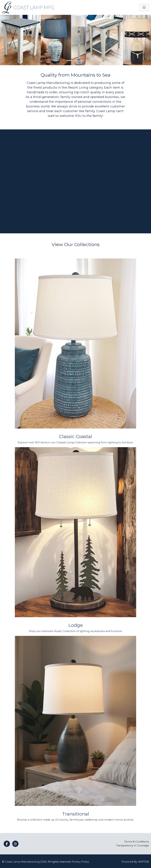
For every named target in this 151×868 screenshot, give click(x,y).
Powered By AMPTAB (135, 862)
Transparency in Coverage (132, 846)
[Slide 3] (82, 60)
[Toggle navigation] (144, 7)
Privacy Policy (80, 862)
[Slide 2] (75, 60)
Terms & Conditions (137, 842)
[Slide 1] (69, 60)
